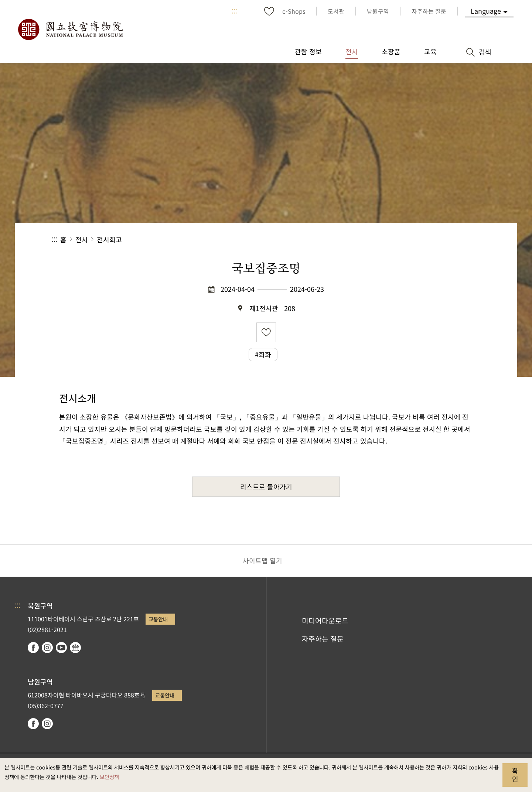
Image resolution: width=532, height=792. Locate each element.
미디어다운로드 (325, 621)
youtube (61, 648)
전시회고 (109, 239)
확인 (515, 775)
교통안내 (158, 619)
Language (486, 11)
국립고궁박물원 (70, 30)
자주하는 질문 (323, 639)
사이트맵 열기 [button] (262, 560)
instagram (47, 648)
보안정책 (109, 777)
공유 (400, 240)
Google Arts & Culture (75, 648)
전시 (82, 239)
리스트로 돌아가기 (266, 487)
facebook (33, 648)
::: (234, 11)
